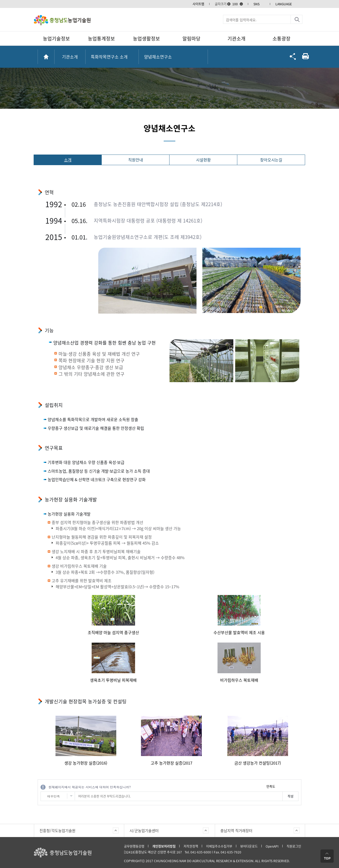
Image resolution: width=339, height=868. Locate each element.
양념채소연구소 (158, 57)
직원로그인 (294, 846)
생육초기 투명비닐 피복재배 (113, 680)
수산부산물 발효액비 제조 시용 (239, 632)
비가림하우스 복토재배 (239, 680)
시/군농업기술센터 (144, 830)
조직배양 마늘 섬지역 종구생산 (113, 632)
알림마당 (191, 39)
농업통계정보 (101, 39)
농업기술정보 (56, 39)
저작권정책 (191, 846)
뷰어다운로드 (249, 846)
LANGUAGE (284, 4)
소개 (68, 160)
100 (235, 4)
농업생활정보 (146, 39)
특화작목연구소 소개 (109, 57)
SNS (257, 4)
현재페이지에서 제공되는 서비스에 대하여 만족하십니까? (90, 787)
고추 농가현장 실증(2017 (171, 763)
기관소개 (237, 39)
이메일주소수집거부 (219, 846)
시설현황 (203, 160)
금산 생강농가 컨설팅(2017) (258, 763)
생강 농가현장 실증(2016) (86, 763)
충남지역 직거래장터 (236, 830)
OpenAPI (272, 846)
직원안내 (136, 160)
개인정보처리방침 (164, 846)
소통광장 (282, 39)
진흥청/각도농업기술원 (57, 830)
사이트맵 (198, 4)
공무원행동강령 (134, 846)
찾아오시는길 (271, 160)
